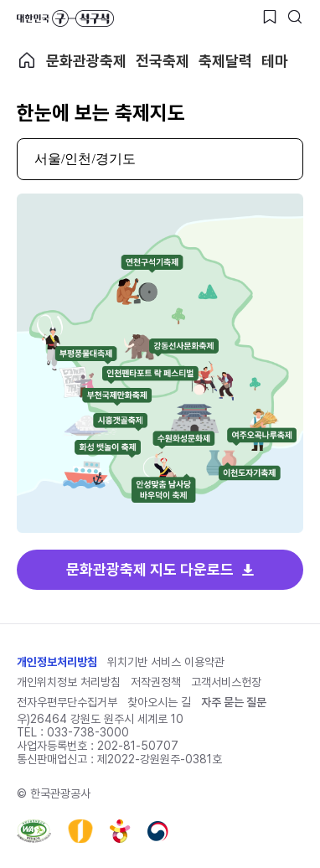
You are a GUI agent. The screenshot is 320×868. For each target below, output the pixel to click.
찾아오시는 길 (159, 702)
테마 (275, 61)
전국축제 (163, 61)
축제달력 (225, 61)
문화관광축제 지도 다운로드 (150, 569)
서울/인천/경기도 (85, 159)
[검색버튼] (295, 17)
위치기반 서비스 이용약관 (166, 662)
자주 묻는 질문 (234, 702)
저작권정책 (156, 682)
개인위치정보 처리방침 (69, 682)
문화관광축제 (86, 61)
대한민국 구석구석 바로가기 (65, 18)
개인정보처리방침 (57, 662)
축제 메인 (27, 60)
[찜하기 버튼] (270, 17)
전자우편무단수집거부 (67, 702)
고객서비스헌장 (226, 682)
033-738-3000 (88, 732)
